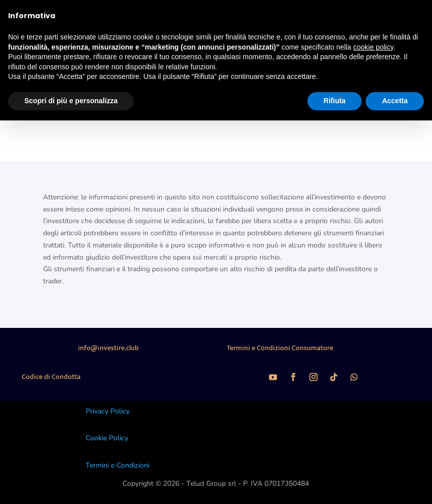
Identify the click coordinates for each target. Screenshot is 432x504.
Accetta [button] (395, 101)
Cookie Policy (107, 438)
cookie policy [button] (374, 47)
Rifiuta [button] (335, 101)
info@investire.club (108, 348)
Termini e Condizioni (117, 465)
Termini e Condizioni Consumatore (280, 348)
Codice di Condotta (51, 377)
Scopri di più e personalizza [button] (71, 101)
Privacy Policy (108, 411)
